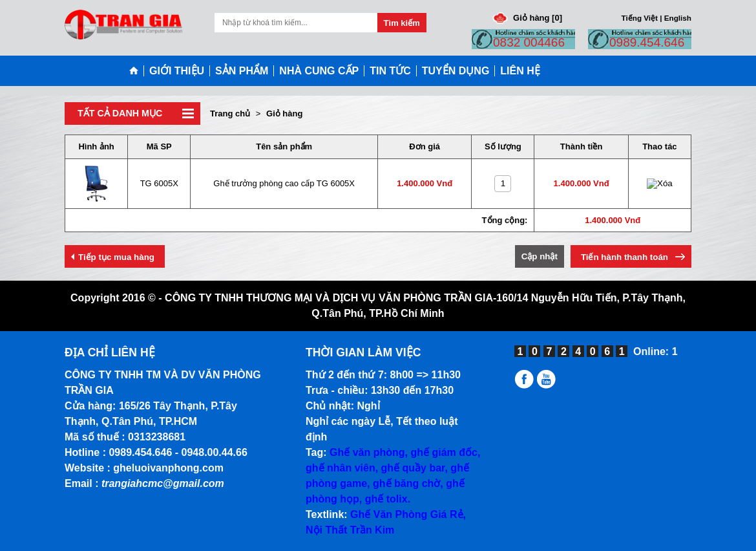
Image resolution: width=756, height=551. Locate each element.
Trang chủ (230, 113)
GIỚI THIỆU (177, 71)
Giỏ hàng (284, 113)
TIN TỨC (390, 71)
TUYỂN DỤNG (456, 71)
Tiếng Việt (640, 18)
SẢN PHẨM (242, 71)
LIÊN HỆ (520, 71)
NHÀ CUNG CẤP (319, 71)
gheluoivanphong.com (168, 468)
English (678, 18)
